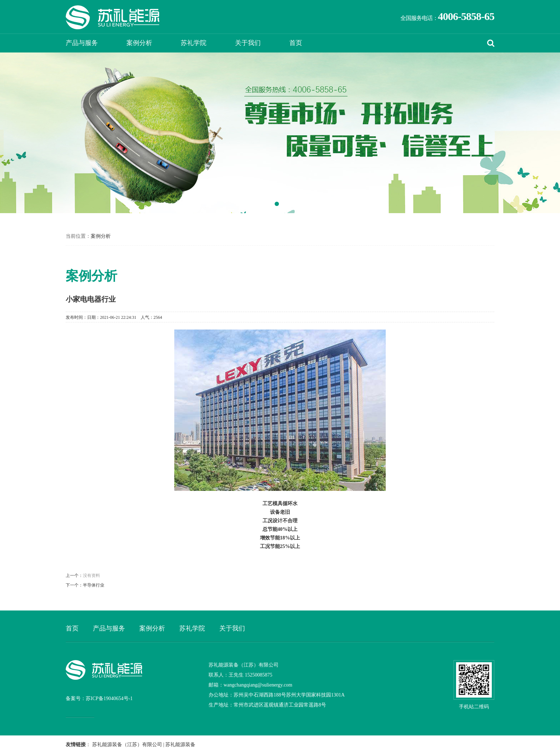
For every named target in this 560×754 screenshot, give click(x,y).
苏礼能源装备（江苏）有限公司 (127, 745)
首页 (296, 43)
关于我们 (248, 43)
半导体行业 (94, 585)
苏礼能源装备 (180, 745)
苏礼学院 (194, 43)
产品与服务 (82, 43)
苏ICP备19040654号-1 (109, 698)
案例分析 (139, 43)
